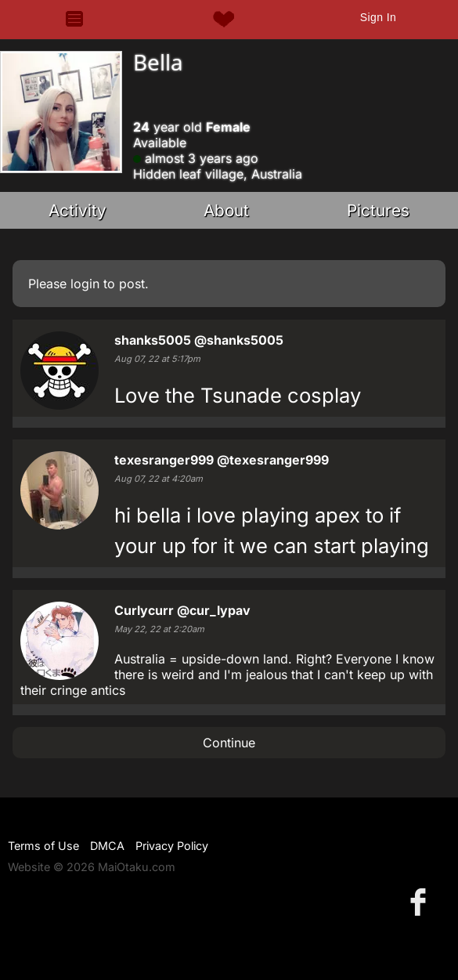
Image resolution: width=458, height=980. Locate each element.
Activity (78, 210)
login (85, 284)
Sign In (378, 17)
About (226, 210)
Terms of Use (43, 846)
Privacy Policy (172, 846)
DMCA (107, 846)
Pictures (378, 210)
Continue (229, 743)
